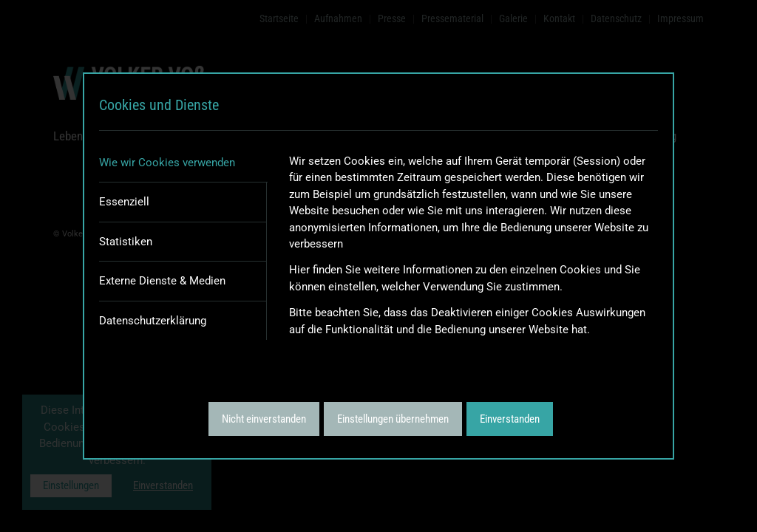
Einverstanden (510, 419)
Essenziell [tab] (124, 202)
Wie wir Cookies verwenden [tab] (167, 163)
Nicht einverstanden (264, 419)
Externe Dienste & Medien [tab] (162, 281)
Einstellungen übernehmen (393, 419)
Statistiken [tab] (126, 242)
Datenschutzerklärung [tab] (153, 321)
